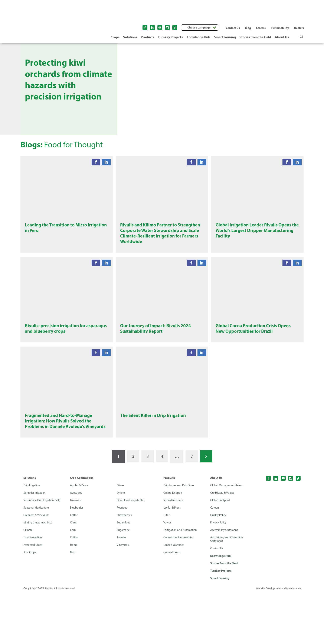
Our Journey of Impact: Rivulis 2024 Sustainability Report (157, 359)
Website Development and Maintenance (278, 639)
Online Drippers (173, 543)
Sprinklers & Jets (174, 550)
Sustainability (280, 28)
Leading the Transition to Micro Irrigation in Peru (57, 239)
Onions (121, 543)
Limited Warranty (174, 595)
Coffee (74, 565)
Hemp (74, 595)
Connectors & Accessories (180, 588)
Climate (28, 580)
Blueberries (77, 558)
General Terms (172, 602)
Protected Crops (34, 595)
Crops (115, 37)
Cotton (75, 588)
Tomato (122, 588)
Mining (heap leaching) (38, 573)
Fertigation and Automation (181, 580)
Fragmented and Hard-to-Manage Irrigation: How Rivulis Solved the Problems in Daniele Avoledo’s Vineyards (60, 467)
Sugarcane (123, 580)
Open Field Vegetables (131, 550)
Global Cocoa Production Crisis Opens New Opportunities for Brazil (255, 359)
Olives (121, 535)
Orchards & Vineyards (37, 565)
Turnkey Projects (170, 37)
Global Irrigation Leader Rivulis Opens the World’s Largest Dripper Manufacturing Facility (255, 242)
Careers (261, 28)
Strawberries (125, 565)
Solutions (130, 37)
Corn (73, 580)
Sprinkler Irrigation (35, 543)
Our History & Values (223, 543)
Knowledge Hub (198, 37)
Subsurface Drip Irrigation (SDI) (43, 550)
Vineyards (123, 595)
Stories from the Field (255, 37)
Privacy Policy (219, 573)
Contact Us (233, 28)
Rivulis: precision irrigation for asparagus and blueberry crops (57, 359)
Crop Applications (82, 528)
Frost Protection (34, 588)
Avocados (76, 543)
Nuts (73, 602)
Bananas (76, 550)
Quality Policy (219, 565)
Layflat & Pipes (172, 558)
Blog (248, 28)
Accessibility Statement (225, 580)
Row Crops (30, 602)
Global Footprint (221, 550)
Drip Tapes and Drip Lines (179, 535)
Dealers (299, 28)
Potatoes (122, 558)
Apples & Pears (79, 535)
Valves (167, 573)
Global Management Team (227, 535)
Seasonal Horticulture (37, 558)
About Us (282, 37)
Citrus (74, 573)
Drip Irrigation (32, 535)
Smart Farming (225, 37)
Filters (167, 565)
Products (148, 37)
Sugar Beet (124, 573)
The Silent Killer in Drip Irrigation (154, 458)
